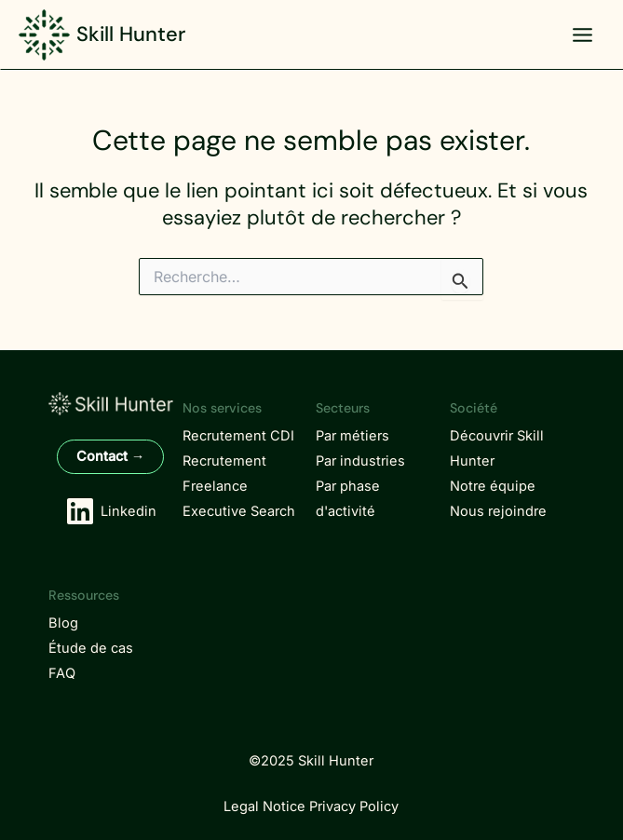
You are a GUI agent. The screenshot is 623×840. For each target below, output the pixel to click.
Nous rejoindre (498, 511)
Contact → (111, 456)
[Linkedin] (111, 511)
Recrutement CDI (238, 436)
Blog (63, 623)
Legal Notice (264, 806)
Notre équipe (493, 486)
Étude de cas (91, 648)
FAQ (62, 673)
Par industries (360, 461)
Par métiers (352, 436)
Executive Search (239, 511)
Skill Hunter (131, 34)
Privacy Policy (354, 806)
